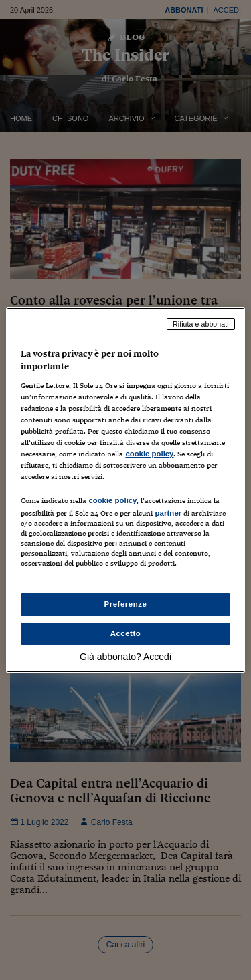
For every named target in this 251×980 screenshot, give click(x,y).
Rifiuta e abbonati (201, 324)
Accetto (126, 633)
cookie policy (149, 454)
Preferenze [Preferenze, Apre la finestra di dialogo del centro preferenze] (126, 604)
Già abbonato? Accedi (125, 657)
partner (168, 513)
